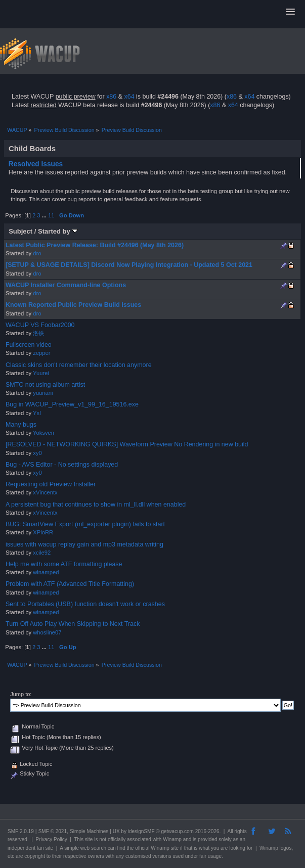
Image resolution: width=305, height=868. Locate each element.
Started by (58, 231)
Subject (20, 231)
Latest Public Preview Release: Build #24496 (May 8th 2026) (95, 245)
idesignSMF (141, 831)
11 (51, 215)
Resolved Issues (36, 164)
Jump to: (21, 694)
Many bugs (21, 425)
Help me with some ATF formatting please (64, 564)
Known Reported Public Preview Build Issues (73, 305)
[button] (290, 12)
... (45, 215)
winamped (46, 572)
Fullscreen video (29, 345)
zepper (41, 353)
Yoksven (43, 433)
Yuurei (41, 373)
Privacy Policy (51, 839)
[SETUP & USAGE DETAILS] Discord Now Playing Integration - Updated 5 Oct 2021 (129, 265)
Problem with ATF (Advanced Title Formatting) (70, 584)
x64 (129, 97)
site (89, 839)
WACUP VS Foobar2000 (40, 325)
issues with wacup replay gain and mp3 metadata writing (84, 544)
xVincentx (45, 492)
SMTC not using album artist (45, 385)
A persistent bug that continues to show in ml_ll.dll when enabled (96, 505)
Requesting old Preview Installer (51, 484)
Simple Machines (89, 831)
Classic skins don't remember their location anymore (79, 365)
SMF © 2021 (53, 831)
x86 (111, 97)
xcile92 (42, 553)
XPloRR (43, 532)
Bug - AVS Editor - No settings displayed (62, 465)
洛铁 (38, 333)
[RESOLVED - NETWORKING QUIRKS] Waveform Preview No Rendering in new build (127, 444)
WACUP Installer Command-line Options (66, 285)
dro (37, 253)
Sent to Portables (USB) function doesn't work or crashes (85, 604)
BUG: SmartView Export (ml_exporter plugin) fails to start (85, 524)
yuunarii (43, 393)
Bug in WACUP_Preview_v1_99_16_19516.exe (72, 404)
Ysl (37, 413)
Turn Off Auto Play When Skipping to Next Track (73, 624)
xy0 (37, 453)
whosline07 (47, 632)
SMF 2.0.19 (21, 831)
